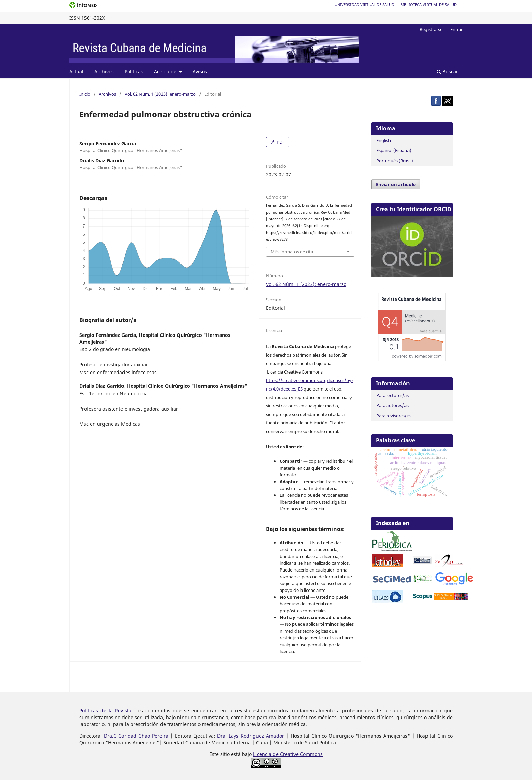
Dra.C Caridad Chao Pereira (137, 736)
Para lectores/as (393, 395)
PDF (280, 142)
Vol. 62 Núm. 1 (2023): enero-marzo (160, 94)
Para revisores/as (394, 416)
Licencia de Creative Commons (288, 754)
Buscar (447, 71)
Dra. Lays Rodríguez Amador (252, 736)
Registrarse (431, 29)
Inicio (85, 94)
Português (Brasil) (395, 161)
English (384, 140)
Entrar (457, 29)
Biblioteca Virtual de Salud (429, 5)
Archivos (104, 71)
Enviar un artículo (396, 184)
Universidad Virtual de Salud (364, 5)
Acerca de (166, 71)
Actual (76, 71)
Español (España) (394, 150)
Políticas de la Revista (105, 711)
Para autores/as (392, 405)
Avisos (200, 71)
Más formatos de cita (292, 252)
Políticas (134, 71)
